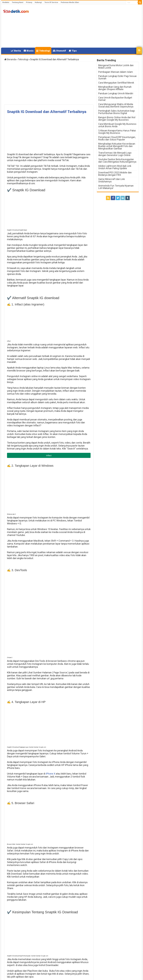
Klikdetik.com (14, 940)
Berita (16, 51)
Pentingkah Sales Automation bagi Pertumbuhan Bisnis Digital (116, 112)
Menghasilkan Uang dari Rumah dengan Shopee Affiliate (115, 88)
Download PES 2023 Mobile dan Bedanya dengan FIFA (115, 174)
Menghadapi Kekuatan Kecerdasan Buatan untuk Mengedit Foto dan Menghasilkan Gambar (117, 146)
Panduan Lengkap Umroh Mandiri (116, 93)
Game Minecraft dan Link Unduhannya (112, 180)
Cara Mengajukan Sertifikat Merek (116, 83)
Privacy (29, 2)
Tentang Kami (18, 2)
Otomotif (59, 51)
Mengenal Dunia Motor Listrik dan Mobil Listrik (116, 67)
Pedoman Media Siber (70, 2)
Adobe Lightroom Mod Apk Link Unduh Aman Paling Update (115, 167)
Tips (73, 51)
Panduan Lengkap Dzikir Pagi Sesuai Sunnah (117, 77)
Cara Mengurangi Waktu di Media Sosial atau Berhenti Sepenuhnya (116, 105)
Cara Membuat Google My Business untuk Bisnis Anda (117, 125)
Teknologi (43, 51)
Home (6, 50)
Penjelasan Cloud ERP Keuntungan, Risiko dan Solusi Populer (117, 138)
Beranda (10, 59)
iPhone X (51, 693)
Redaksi (6, 2)
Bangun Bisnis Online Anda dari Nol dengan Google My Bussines (117, 119)
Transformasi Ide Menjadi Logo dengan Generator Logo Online (115, 154)
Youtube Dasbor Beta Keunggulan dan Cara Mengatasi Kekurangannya (117, 161)
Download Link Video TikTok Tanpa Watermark (24, 925)
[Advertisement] (91, 26)
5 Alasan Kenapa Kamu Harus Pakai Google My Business (117, 132)
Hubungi (38, 2)
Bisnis (29, 51)
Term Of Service (51, 2)
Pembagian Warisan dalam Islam (116, 72)
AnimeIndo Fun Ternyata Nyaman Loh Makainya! (116, 187)
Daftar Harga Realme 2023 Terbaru (74, 925)
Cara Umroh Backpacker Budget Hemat (115, 99)
